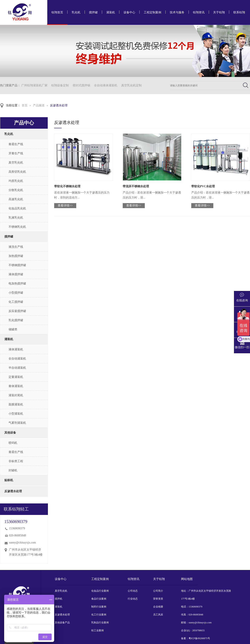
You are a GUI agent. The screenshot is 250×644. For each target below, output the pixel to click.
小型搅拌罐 (16, 293)
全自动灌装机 (17, 359)
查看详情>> (65, 206)
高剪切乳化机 (17, 172)
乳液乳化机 (16, 218)
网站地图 (187, 579)
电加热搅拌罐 (17, 284)
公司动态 (133, 591)
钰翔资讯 (199, 12)
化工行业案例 (99, 615)
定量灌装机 (16, 377)
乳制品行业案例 (100, 623)
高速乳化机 (16, 199)
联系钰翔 (239, 12)
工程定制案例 (152, 12)
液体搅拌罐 (16, 274)
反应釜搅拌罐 (17, 311)
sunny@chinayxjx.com (22, 543)
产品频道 (39, 105)
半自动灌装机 (17, 368)
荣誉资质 (158, 599)
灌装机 (111, 12)
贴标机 (9, 480)
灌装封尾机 (16, 395)
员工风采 (158, 615)
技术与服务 (177, 12)
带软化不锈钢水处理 (67, 186)
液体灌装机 (16, 349)
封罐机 (13, 470)
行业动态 (133, 599)
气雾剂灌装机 (17, 423)
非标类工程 (16, 461)
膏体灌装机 (16, 386)
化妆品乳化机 (17, 208)
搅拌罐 (93, 12)
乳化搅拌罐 (16, 320)
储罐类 (13, 329)
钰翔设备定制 (60, 85)
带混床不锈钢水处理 (136, 186)
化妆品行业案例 (100, 591)
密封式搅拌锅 (81, 85)
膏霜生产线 (16, 144)
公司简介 (158, 591)
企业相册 (158, 607)
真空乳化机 (16, 163)
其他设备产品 (62, 623)
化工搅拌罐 (16, 302)
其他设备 (10, 433)
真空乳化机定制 (131, 85)
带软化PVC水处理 (203, 186)
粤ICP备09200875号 (199, 638)
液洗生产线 (16, 247)
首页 (25, 105)
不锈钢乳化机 (17, 227)
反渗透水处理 (59, 105)
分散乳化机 (16, 190)
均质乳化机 (16, 181)
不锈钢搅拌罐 (17, 265)
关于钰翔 (219, 12)
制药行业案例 (99, 607)
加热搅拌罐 (16, 256)
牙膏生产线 (16, 153)
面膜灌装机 (16, 404)
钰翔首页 (57, 12)
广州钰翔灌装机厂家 (34, 85)
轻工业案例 (97, 630)
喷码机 (13, 443)
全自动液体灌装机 (106, 85)
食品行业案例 (99, 599)
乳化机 (76, 12)
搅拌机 (59, 599)
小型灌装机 (16, 414)
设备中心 (129, 12)
